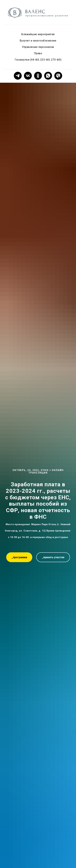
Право (38, 53)
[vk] (28, 76)
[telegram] (18, 76)
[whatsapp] (48, 76)
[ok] (38, 76)
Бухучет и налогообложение (38, 41)
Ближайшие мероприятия (38, 34)
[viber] (58, 76)
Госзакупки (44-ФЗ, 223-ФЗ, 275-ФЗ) (38, 60)
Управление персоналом (38, 47)
